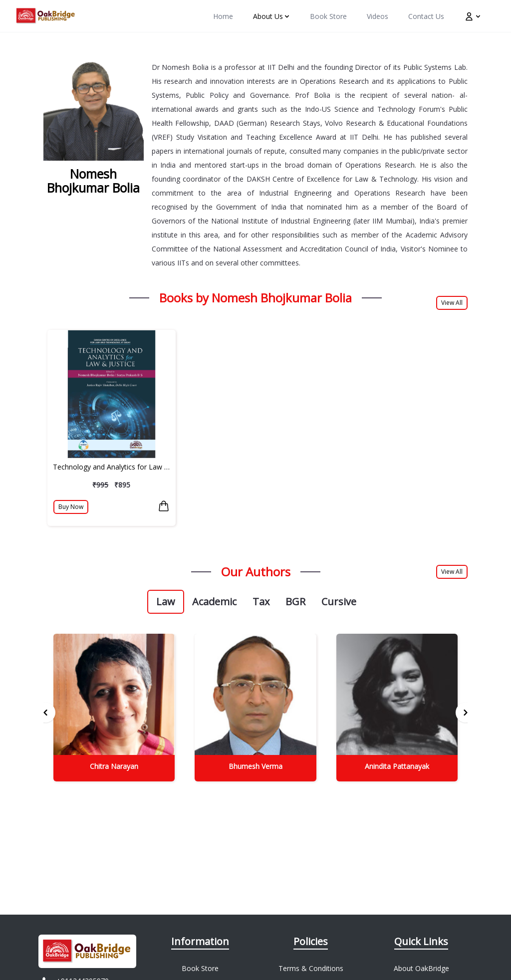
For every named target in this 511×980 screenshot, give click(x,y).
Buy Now (71, 507)
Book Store (200, 968)
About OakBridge (421, 968)
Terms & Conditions (311, 968)
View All (452, 303)
